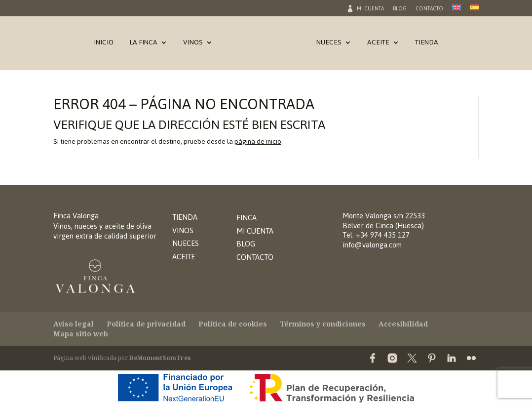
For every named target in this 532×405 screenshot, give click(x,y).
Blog (400, 10)
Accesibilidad (403, 324)
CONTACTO (255, 257)
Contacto (429, 10)
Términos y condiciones (323, 324)
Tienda (427, 44)
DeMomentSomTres (160, 358)
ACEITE (184, 257)
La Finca (143, 44)
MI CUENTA (255, 231)
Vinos (193, 44)
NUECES (186, 243)
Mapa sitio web (81, 334)
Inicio (104, 44)
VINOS (183, 230)
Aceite (378, 44)
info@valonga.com (372, 245)
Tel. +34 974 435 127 (376, 235)
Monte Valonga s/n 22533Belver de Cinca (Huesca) (384, 221)
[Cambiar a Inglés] (456, 10)
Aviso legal (74, 324)
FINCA (247, 218)
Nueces (329, 44)
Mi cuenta (370, 10)
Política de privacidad (146, 324)
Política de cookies (233, 324)
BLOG (246, 244)
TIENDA (185, 217)
